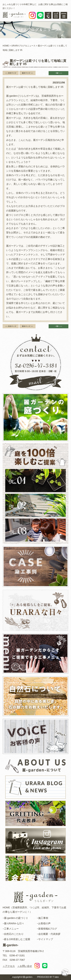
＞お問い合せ (25, 966)
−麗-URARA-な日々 (13, 923)
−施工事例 (42, 918)
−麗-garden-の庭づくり (15, 918)
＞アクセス (9, 966)
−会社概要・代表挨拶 (49, 934)
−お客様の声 (44, 923)
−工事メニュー (11, 929)
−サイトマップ (45, 939)
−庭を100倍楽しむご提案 (16, 939)
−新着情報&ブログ (47, 929)
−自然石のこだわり (13, 934)
